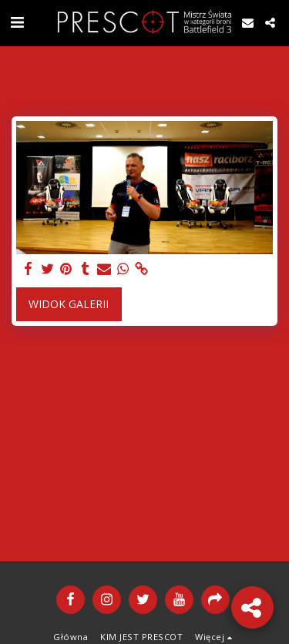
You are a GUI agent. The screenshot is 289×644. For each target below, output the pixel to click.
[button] (17, 22)
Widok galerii (69, 304)
